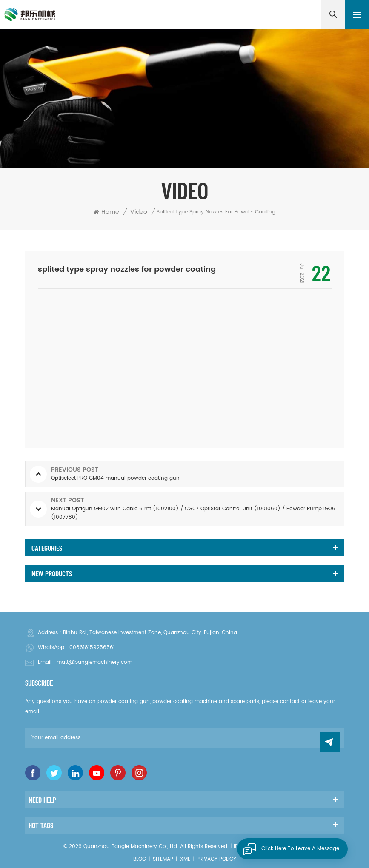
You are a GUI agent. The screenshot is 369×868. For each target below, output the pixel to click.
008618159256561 (92, 647)
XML (185, 859)
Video (139, 212)
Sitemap (163, 859)
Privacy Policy (216, 859)
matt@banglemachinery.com (94, 662)
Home (106, 212)
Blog (140, 859)
